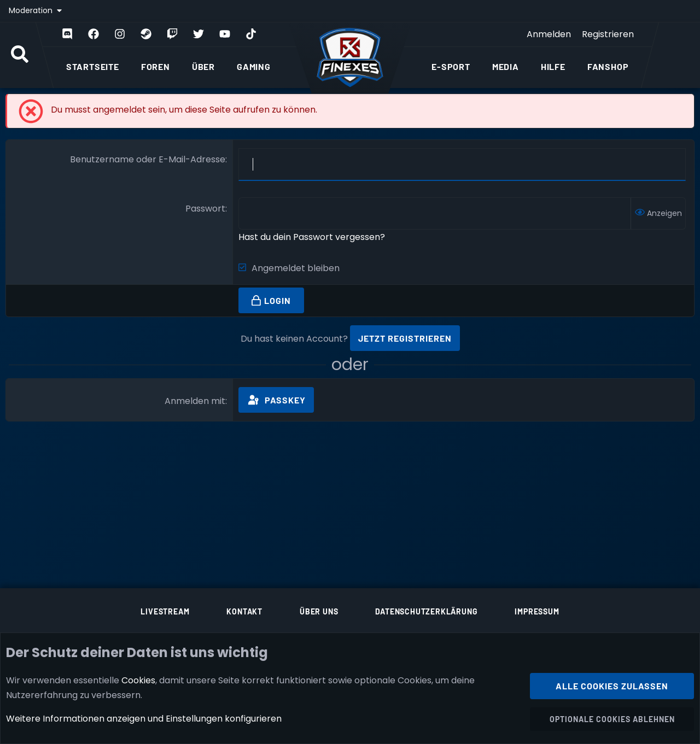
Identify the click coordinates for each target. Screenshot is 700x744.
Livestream (165, 611)
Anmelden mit (195, 401)
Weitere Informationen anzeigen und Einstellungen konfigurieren (144, 719)
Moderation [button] (32, 10)
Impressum (537, 611)
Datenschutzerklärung (426, 611)
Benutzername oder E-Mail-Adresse (148, 159)
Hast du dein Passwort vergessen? (312, 237)
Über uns (319, 611)
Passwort (205, 209)
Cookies (138, 680)
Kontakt (244, 611)
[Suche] (20, 55)
